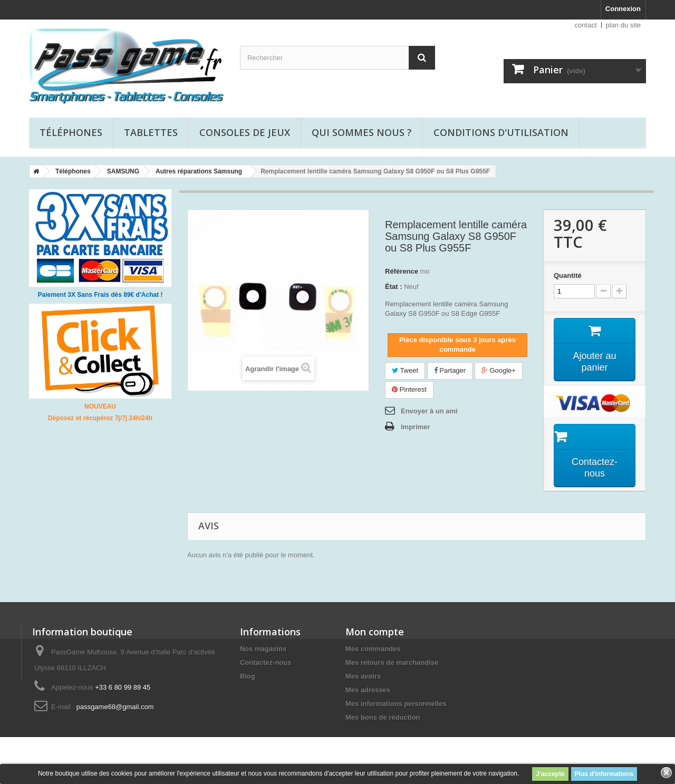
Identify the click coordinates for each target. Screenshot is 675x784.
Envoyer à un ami (429, 411)
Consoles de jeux (245, 132)
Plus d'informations (604, 774)
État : (394, 287)
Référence (402, 271)
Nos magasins (263, 649)
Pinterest (409, 389)
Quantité (568, 275)
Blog (248, 676)
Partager (450, 370)
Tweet (405, 370)
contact (586, 25)
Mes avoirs (363, 676)
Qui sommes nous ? (362, 132)
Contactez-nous (266, 662)
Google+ (499, 370)
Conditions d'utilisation (501, 132)
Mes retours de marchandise (392, 662)
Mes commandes (373, 649)
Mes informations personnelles (396, 704)
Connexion (623, 9)
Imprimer (416, 427)
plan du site (624, 25)
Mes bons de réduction (383, 717)
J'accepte (550, 774)
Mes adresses (368, 690)
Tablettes (151, 132)
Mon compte (375, 632)
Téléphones (71, 132)
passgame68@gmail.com (115, 707)
